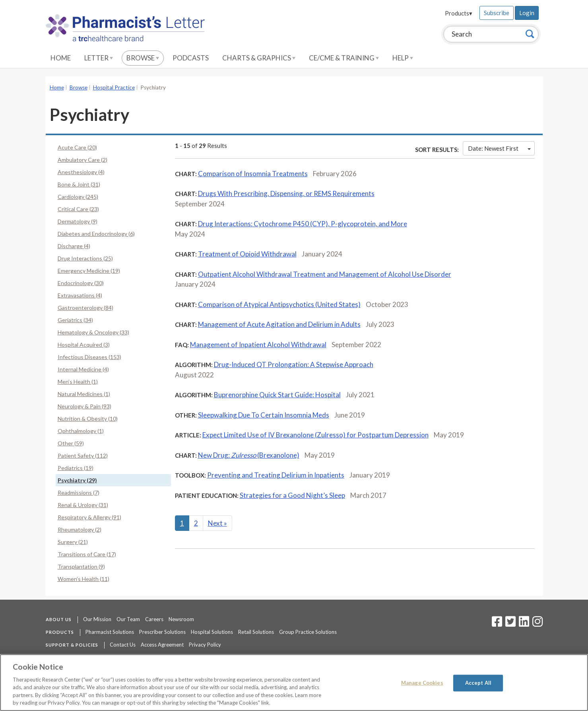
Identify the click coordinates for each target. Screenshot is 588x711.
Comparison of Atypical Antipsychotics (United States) (279, 304)
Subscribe (497, 13)
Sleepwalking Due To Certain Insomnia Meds (264, 415)
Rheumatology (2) (80, 529)
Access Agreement (162, 645)
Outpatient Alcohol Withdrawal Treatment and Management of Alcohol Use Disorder (325, 274)
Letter (99, 58)
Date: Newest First (499, 148)
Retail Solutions (256, 632)
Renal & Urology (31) (83, 505)
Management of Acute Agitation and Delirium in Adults (279, 324)
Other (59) (71, 443)
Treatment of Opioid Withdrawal (247, 254)
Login (527, 13)
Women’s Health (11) (83, 579)
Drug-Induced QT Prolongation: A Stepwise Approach (294, 364)
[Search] (530, 34)
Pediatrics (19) (76, 468)
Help (403, 58)
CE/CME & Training (344, 58)
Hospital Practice (114, 87)
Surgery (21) (73, 542)
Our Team (128, 619)
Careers (154, 619)
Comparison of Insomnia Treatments (253, 174)
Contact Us (123, 645)
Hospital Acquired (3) (84, 345)
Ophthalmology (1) (81, 431)
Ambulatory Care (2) (82, 160)
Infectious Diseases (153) (89, 357)
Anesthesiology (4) (81, 172)
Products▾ (459, 13)
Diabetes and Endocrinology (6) (96, 234)
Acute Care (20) (77, 147)
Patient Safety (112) (83, 456)
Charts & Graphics (259, 58)
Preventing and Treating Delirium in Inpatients (276, 475)
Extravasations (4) (80, 295)
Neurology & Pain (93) (84, 406)
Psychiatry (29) (77, 480)
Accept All (478, 683)
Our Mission (97, 619)
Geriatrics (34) (75, 320)
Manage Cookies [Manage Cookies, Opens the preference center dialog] (422, 683)
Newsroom (181, 619)
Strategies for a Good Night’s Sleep (292, 495)
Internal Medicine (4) (83, 369)
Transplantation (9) (81, 566)
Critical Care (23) (78, 209)
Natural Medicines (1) (84, 394)
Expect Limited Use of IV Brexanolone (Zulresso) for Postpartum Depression (315, 435)
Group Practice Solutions (308, 632)
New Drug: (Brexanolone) (249, 455)
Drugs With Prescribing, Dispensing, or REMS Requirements (286, 193)
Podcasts (191, 58)
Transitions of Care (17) (87, 554)
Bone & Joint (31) (79, 184)
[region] (294, 683)
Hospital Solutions (212, 632)
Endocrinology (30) (81, 283)
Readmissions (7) (79, 492)
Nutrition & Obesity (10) (88, 419)
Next (217, 523)
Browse (143, 58)
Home (61, 58)
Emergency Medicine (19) (89, 271)
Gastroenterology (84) (85, 308)
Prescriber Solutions (162, 632)
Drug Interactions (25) (85, 258)
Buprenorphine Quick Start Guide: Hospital (277, 395)
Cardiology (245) (78, 197)
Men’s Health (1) (78, 382)
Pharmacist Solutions (110, 632)
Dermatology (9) (78, 221)
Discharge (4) (74, 246)
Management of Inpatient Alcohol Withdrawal (258, 345)
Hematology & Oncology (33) (93, 332)
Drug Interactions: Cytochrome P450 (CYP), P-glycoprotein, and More (303, 224)
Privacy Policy (205, 645)
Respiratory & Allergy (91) (89, 517)
